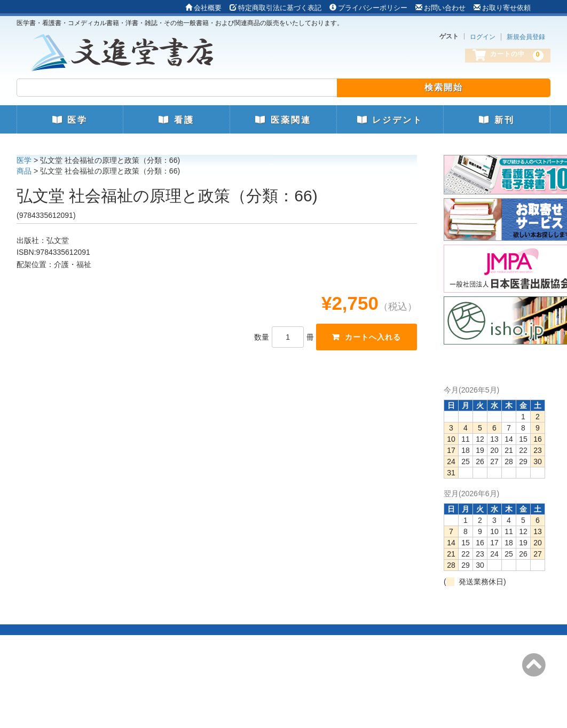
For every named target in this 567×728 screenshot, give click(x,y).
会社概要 (203, 8)
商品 (24, 171)
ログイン (483, 37)
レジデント (390, 120)
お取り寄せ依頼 (502, 8)
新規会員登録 (526, 37)
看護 (176, 120)
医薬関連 (283, 120)
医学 (70, 120)
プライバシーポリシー (368, 8)
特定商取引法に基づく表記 (275, 8)
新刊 (497, 120)
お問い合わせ (440, 8)
